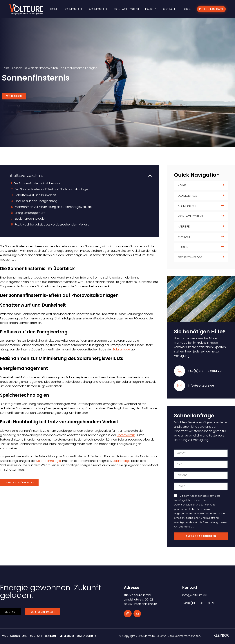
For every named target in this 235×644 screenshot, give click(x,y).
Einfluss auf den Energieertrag (36, 201)
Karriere (184, 227)
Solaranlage (121, 349)
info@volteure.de (201, 386)
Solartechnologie (49, 461)
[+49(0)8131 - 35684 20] (180, 371)
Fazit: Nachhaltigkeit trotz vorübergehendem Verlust (52, 224)
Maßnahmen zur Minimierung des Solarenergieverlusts (53, 207)
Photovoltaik (126, 435)
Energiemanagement (30, 213)
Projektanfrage (190, 257)
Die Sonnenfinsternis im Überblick (37, 183)
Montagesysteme (191, 216)
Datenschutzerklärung (187, 505)
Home (182, 185)
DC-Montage (188, 196)
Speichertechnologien (31, 219)
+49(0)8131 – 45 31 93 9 (198, 603)
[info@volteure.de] (180, 386)
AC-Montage (187, 206)
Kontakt (184, 237)
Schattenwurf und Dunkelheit (35, 195)
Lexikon (183, 247)
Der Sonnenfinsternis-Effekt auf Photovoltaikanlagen (52, 189)
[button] (150, 176)
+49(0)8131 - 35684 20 (205, 371)
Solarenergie (122, 461)
